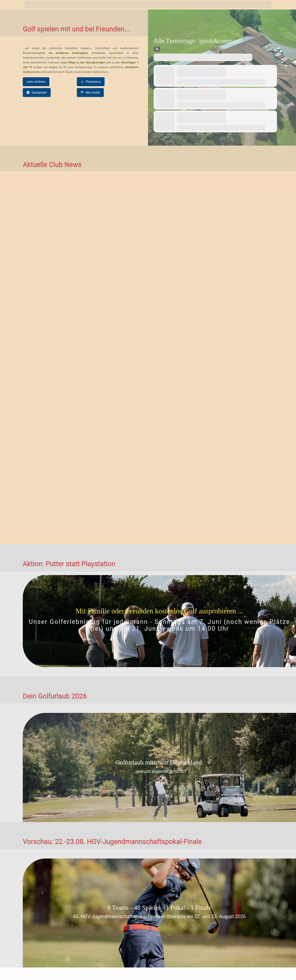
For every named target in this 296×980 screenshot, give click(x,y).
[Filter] (157, 49)
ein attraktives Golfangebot (68, 53)
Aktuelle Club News (52, 165)
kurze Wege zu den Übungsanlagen (83, 62)
